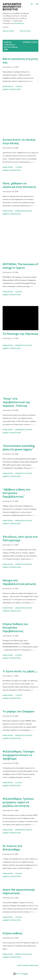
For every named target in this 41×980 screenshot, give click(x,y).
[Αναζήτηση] (32, 4)
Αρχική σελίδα (8, 31)
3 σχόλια (18, 292)
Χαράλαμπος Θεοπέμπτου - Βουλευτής (13, 7)
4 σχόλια (18, 783)
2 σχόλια (18, 655)
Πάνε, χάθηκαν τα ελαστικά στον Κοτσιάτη (19, 185)
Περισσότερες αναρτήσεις (28, 965)
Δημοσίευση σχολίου (24, 211)
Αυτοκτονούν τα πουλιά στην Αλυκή (19, 141)
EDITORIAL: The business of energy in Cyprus (20, 266)
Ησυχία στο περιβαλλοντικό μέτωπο (19, 582)
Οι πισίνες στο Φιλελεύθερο (12, 848)
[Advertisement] (20, 115)
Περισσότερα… (26, 31)
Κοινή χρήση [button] (8, 86)
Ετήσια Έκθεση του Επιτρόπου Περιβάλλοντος (15, 627)
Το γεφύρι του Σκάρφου (19, 711)
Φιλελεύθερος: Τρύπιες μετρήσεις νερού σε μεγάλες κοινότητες (18, 802)
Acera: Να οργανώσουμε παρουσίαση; (19, 891)
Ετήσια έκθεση (12, 933)
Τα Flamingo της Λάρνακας (20, 334)
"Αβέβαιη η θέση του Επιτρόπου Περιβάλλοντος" (17, 493)
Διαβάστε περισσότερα (12, 89)
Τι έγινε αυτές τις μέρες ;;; (20, 671)
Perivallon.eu (19, 23)
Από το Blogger (21, 974)
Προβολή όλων (30, 42)
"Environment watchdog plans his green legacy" (19, 447)
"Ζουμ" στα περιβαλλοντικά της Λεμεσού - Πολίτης (16, 402)
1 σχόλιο (19, 86)
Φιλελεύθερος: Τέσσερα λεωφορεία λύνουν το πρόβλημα (18, 755)
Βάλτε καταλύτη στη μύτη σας (20, 61)
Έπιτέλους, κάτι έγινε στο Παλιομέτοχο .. (20, 538)
